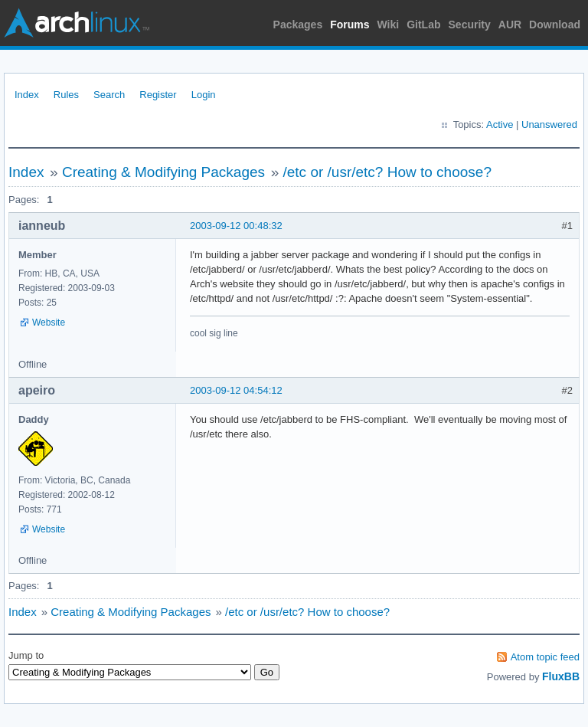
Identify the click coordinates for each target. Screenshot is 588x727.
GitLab (423, 25)
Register (158, 95)
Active (500, 124)
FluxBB (561, 676)
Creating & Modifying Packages (163, 172)
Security (470, 25)
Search (109, 95)
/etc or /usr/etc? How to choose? (387, 172)
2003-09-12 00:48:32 (236, 226)
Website (49, 323)
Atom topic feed (545, 657)
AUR (510, 25)
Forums (350, 25)
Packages (298, 25)
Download (555, 25)
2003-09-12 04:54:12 (236, 390)
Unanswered (549, 124)
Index (27, 95)
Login (204, 95)
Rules (66, 95)
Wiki (389, 25)
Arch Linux (77, 23)
